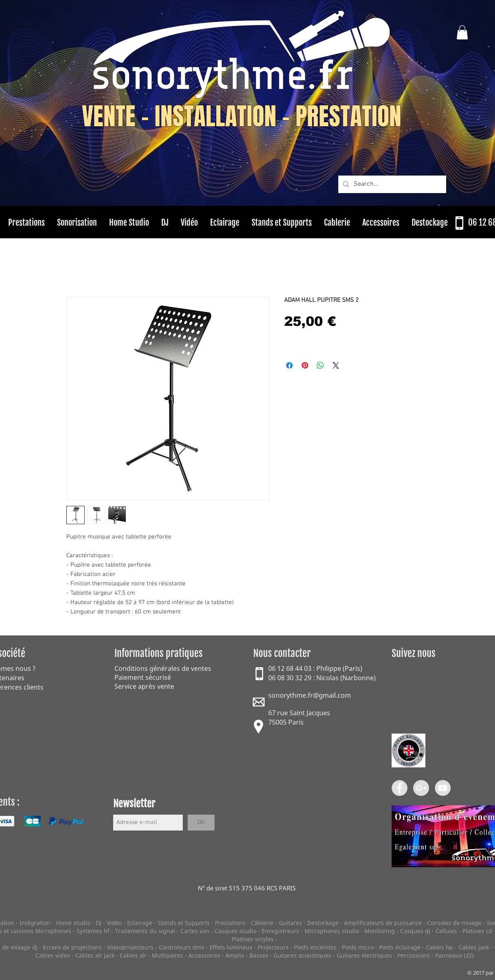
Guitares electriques (364, 955)
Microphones (53, 931)
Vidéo (114, 923)
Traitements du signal (145, 931)
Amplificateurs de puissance (384, 923)
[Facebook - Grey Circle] (400, 788)
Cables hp (439, 947)
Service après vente (144, 686)
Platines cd (477, 931)
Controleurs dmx (182, 947)
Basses (259, 955)
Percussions (414, 955)
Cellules (446, 931)
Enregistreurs (280, 931)
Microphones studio (332, 931)
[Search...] (391, 184)
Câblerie (262, 923)
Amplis (235, 955)
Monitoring (380, 931)
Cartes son (195, 931)
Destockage (323, 923)
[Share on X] (336, 365)
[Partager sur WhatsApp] (320, 365)
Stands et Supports (184, 923)
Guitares (290, 923)
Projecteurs (273, 947)
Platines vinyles (253, 939)
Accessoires (204, 955)
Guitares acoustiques (302, 955)
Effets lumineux (231, 947)
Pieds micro (358, 947)
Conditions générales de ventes (163, 668)
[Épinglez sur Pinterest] (305, 365)
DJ (99, 923)
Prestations (230, 923)
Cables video (53, 955)
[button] (462, 32)
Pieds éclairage (400, 947)
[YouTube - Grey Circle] (443, 788)
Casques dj (416, 931)
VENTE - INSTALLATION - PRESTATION (242, 116)
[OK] (201, 823)
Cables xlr (133, 955)
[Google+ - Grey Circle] (421, 788)
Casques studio (235, 931)
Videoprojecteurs (130, 947)
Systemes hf (93, 931)
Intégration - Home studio (55, 923)
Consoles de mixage (454, 923)
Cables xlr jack (95, 955)
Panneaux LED (454, 955)
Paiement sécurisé (143, 677)
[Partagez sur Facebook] (289, 365)
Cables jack (474, 947)
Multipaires (168, 955)
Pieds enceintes (315, 947)
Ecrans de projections (72, 947)
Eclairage (140, 923)
